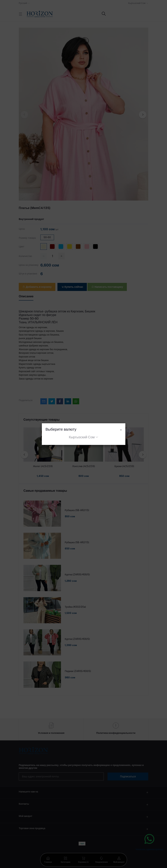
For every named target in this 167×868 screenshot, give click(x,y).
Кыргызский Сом (82, 437)
